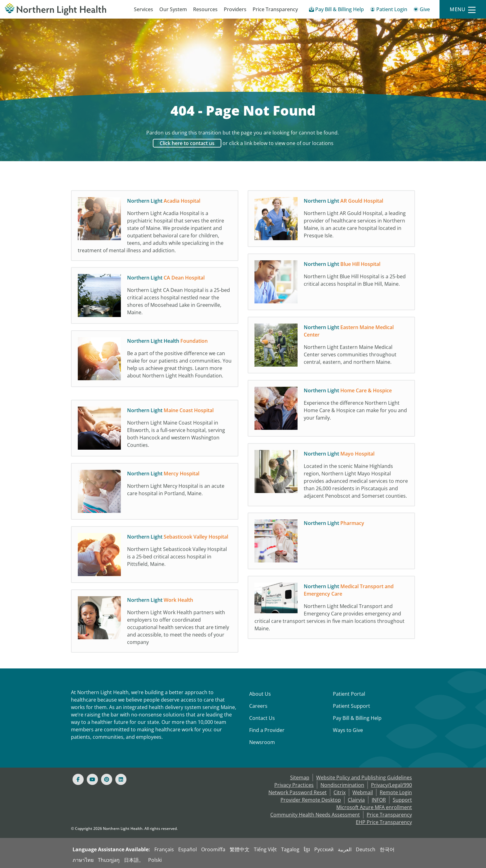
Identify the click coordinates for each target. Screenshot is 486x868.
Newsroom (262, 742)
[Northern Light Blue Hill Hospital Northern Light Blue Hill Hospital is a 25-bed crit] (331, 284)
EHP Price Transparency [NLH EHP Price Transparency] (384, 822)
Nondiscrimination (342, 785)
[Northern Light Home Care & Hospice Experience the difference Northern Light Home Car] (331, 410)
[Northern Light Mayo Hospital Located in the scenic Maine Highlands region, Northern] (331, 476)
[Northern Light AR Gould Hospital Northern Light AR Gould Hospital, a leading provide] (331, 220)
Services (144, 9)
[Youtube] (92, 779)
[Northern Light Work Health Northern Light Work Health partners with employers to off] (155, 623)
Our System (173, 9)
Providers (235, 9)
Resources (205, 9)
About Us (260, 694)
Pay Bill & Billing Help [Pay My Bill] (357, 718)
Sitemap (300, 778)
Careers (258, 706)
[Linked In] (121, 779)
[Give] (422, 10)
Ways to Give (348, 730)
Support (402, 800)
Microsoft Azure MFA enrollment (374, 807)
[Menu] (463, 9)
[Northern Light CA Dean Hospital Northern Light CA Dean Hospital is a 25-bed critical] (155, 297)
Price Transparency (275, 9)
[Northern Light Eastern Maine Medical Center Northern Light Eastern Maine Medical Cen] (331, 347)
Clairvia (356, 800)
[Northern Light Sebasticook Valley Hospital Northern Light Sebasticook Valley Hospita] (155, 556)
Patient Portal (349, 694)
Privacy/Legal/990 (391, 785)
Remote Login (396, 792)
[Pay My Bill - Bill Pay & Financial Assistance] (336, 10)
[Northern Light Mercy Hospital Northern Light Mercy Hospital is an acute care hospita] (155, 493)
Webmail (363, 792)
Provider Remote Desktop (311, 800)
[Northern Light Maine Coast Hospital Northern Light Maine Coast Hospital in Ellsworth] (155, 430)
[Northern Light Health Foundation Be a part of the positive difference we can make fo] (155, 364)
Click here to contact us (187, 143)
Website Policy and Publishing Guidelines (364, 778)
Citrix (340, 792)
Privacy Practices (294, 785)
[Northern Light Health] (61, 9)
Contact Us (262, 718)
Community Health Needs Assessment (315, 815)
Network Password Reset (298, 792)
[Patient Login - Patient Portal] (389, 10)
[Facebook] (78, 779)
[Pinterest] (107, 779)
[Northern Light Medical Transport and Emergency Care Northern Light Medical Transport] (331, 609)
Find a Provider (267, 730)
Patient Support (351, 706)
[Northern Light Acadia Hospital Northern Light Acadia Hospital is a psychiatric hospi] (155, 227)
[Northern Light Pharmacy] (331, 543)
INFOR (379, 800)
